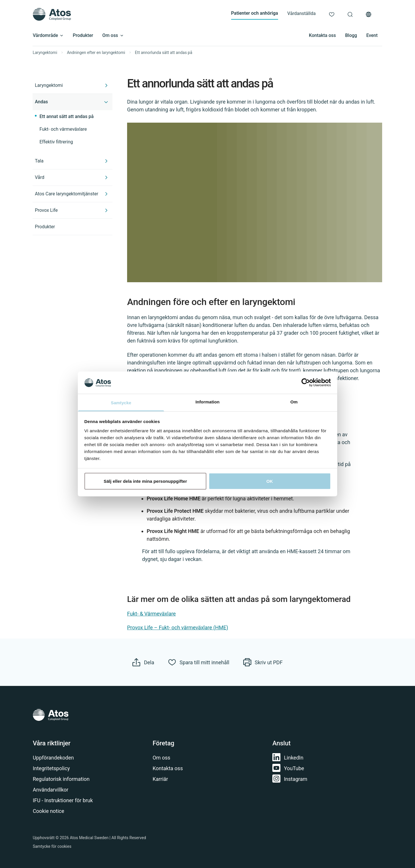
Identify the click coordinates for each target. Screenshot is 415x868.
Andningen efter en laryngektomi (96, 53)
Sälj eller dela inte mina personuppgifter (145, 481)
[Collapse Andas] (106, 102)
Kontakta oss (322, 35)
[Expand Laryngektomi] (106, 85)
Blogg (351, 35)
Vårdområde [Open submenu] (48, 35)
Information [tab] (207, 402)
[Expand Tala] (106, 161)
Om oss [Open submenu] (113, 35)
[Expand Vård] (106, 177)
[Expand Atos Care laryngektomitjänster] (106, 194)
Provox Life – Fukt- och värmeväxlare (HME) (178, 628)
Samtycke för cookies (52, 846)
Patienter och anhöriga (255, 13)
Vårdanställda (302, 13)
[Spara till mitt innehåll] (199, 662)
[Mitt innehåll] (332, 14)
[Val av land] (369, 14)
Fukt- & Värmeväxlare (151, 614)
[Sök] (350, 14)
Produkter (83, 35)
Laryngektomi (45, 53)
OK (270, 481)
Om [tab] (294, 402)
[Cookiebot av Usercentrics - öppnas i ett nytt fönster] (306, 383)
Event (372, 35)
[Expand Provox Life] (106, 210)
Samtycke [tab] (121, 402)
